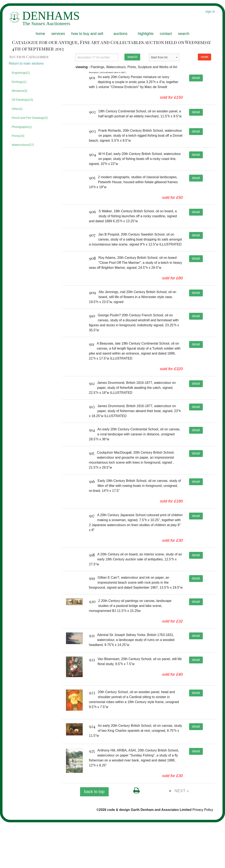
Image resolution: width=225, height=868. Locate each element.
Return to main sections (26, 63)
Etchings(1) (19, 82)
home (40, 34)
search (184, 34)
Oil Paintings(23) (23, 100)
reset (204, 57)
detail (196, 78)
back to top (94, 837)
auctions (120, 34)
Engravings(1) (21, 73)
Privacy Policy (203, 855)
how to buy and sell (87, 34)
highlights (146, 34)
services (58, 34)
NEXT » (182, 836)
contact (166, 34)
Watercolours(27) (23, 145)
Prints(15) (18, 136)
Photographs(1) (22, 127)
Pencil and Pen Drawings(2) (30, 118)
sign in (210, 12)
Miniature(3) (20, 91)
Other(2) (17, 109)
